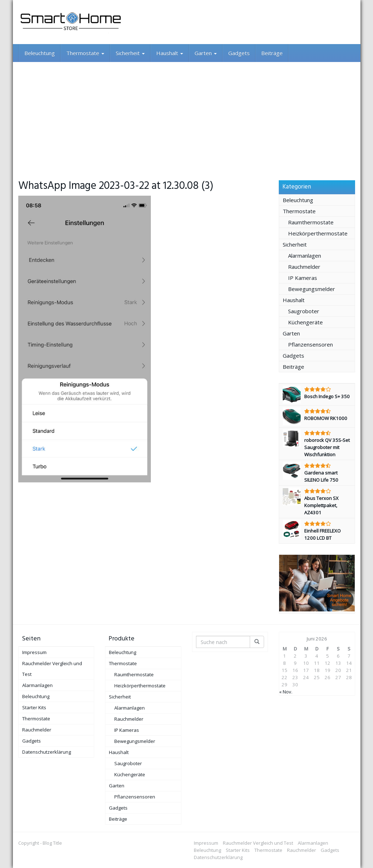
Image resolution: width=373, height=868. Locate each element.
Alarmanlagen (305, 256)
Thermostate (85, 53)
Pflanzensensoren (310, 344)
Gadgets (239, 53)
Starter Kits (34, 707)
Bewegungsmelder (312, 289)
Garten (206, 53)
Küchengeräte (305, 322)
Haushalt (170, 53)
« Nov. (286, 692)
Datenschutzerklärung (47, 752)
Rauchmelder (304, 267)
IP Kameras (303, 278)
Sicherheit (130, 53)
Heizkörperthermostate (318, 233)
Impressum (34, 652)
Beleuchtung (40, 53)
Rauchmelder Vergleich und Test (52, 669)
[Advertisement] (187, 116)
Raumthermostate (311, 222)
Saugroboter (304, 311)
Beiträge (272, 53)
